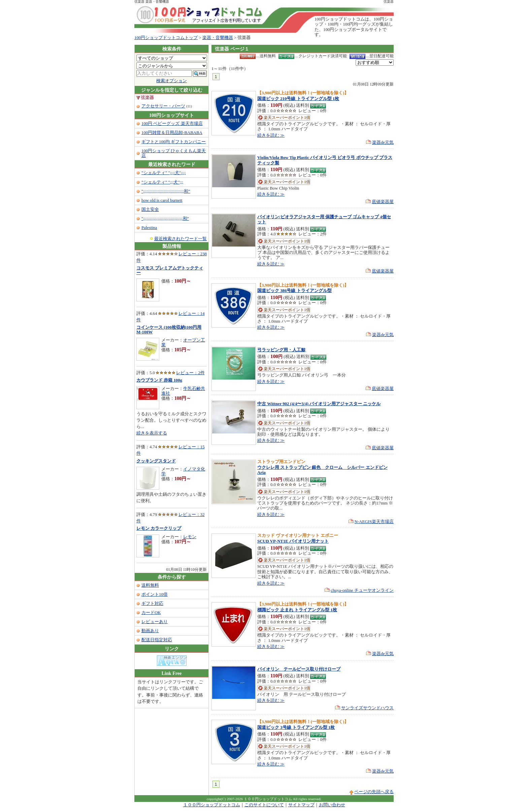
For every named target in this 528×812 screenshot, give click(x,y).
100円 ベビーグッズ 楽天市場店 (172, 124)
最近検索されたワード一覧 (180, 239)
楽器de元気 (383, 142)
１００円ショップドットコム (212, 805)
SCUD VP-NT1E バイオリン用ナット (293, 541)
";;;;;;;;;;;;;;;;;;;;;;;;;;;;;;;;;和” (165, 219)
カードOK (151, 613)
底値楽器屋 (383, 202)
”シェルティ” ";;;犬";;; (162, 182)
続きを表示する (152, 433)
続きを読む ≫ (271, 135)
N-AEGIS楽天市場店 (374, 522)
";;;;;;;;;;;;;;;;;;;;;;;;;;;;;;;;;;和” (166, 191)
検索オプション (172, 81)
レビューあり (155, 622)
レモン (190, 537)
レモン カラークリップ (159, 528)
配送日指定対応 (157, 640)
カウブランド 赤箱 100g (159, 380)
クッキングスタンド (156, 461)
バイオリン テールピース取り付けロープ (299, 669)
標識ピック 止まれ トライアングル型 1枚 (297, 610)
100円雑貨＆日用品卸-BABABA (172, 133)
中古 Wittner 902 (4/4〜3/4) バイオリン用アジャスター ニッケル (319, 404)
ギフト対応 (152, 604)
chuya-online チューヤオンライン (362, 590)
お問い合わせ (332, 805)
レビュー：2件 (190, 373)
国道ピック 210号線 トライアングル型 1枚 (298, 99)
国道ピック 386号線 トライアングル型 (294, 291)
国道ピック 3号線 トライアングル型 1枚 (296, 727)
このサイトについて (264, 805)
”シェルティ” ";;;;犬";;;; (163, 173)
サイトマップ (301, 805)
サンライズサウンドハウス (367, 708)
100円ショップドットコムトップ (166, 38)
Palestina (149, 228)
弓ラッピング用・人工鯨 (281, 350)
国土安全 (150, 209)
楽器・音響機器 (218, 38)
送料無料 (150, 585)
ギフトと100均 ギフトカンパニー (174, 142)
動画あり (150, 631)
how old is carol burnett (162, 200)
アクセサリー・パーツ (163, 106)
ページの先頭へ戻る (374, 792)
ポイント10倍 (155, 594)
